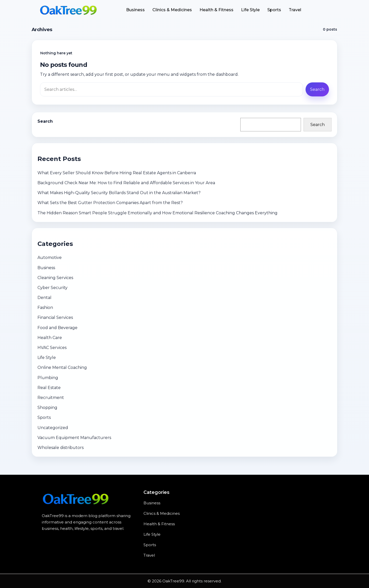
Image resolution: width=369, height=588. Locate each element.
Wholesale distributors (61, 448)
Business (135, 10)
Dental (44, 298)
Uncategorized (53, 428)
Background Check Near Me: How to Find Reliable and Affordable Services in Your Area (126, 183)
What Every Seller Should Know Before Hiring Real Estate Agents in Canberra (117, 173)
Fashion (45, 308)
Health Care (50, 338)
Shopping (47, 408)
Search (45, 121)
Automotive (50, 258)
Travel (295, 10)
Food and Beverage (57, 328)
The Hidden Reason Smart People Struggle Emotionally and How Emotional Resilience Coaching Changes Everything (157, 213)
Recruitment (51, 398)
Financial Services (55, 317)
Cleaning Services (55, 278)
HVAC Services (52, 348)
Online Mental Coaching (62, 367)
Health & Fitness (216, 10)
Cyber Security (52, 288)
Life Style (250, 10)
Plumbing (48, 378)
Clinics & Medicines (172, 10)
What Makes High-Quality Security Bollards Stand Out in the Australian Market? (119, 193)
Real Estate (49, 388)
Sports (274, 10)
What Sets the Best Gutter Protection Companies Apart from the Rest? (110, 203)
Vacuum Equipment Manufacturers (74, 438)
